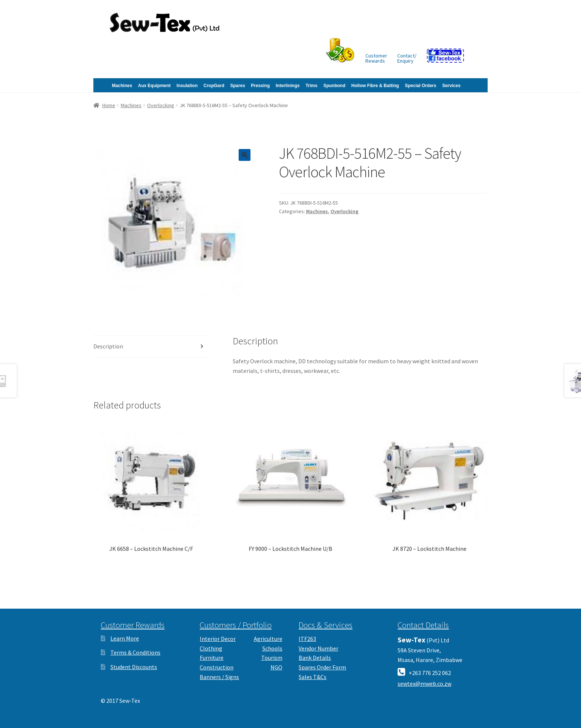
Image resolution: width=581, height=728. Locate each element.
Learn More (125, 638)
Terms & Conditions (135, 652)
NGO (276, 667)
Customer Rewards (133, 625)
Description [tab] (108, 346)
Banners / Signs (219, 677)
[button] (245, 155)
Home (109, 105)
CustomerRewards (376, 58)
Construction (217, 667)
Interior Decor (218, 639)
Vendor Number (318, 648)
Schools (272, 648)
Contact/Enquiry (407, 58)
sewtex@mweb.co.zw (424, 684)
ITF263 (307, 639)
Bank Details (315, 658)
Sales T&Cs (313, 677)
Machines (131, 105)
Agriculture (268, 639)
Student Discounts (134, 667)
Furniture (212, 658)
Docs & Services (326, 625)
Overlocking (161, 105)
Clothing (211, 648)
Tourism (272, 658)
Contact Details (423, 625)
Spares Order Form (322, 667)
